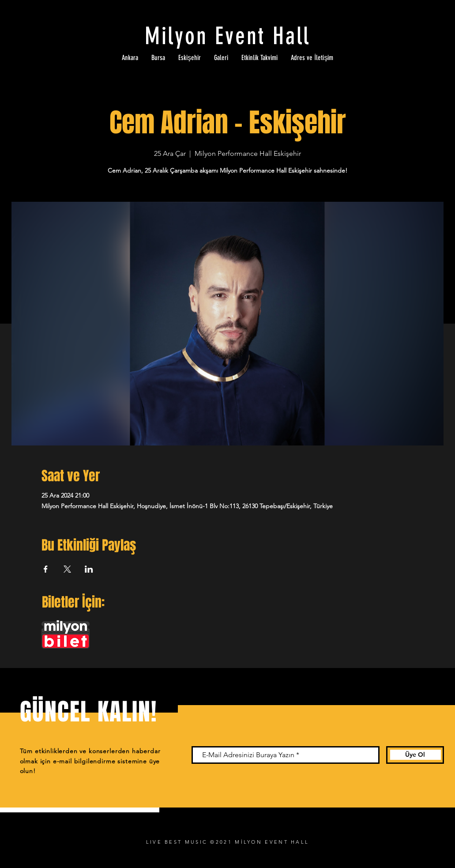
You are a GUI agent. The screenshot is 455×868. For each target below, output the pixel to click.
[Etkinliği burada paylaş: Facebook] (46, 569)
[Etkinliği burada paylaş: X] (67, 569)
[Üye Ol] (415, 755)
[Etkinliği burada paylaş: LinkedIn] (89, 569)
